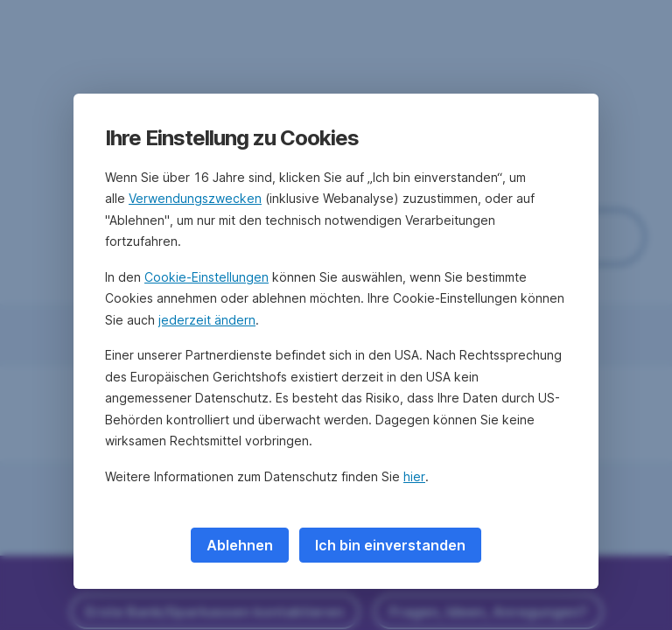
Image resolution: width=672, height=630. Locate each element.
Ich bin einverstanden (390, 545)
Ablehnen (240, 545)
